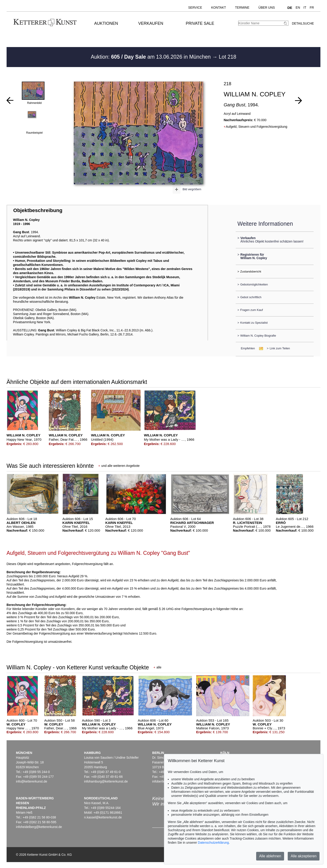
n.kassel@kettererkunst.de (103, 817)
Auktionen (106, 23)
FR (312, 8)
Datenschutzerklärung (213, 843)
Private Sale (200, 23)
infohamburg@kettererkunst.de (106, 781)
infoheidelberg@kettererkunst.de (39, 827)
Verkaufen (151, 23)
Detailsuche (303, 23)
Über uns (267, 8)
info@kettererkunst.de (31, 781)
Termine (242, 8)
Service (195, 8)
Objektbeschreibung (38, 210)
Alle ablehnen (270, 856)
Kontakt (219, 8)
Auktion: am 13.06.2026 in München (152, 57)
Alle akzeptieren (304, 856)
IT (305, 8)
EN (298, 8)
